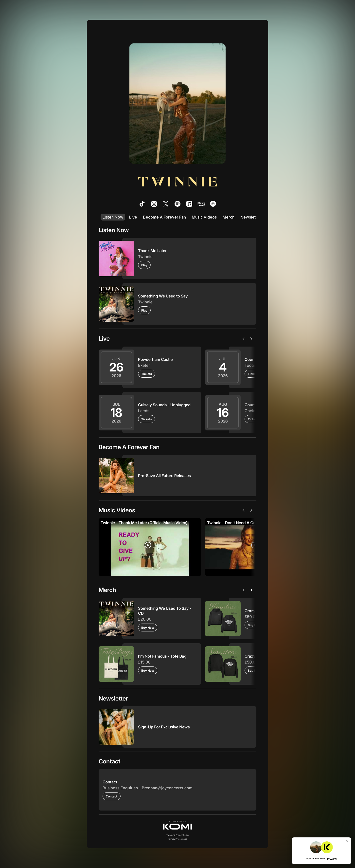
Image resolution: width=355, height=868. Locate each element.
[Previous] (245, 339)
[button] (177, 825)
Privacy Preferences (178, 839)
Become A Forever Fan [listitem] (164, 217)
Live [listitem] (133, 217)
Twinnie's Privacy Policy (177, 835)
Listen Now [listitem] (113, 217)
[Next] (252, 339)
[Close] (347, 841)
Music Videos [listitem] (204, 217)
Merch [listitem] (229, 217)
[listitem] (142, 204)
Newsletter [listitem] (251, 217)
